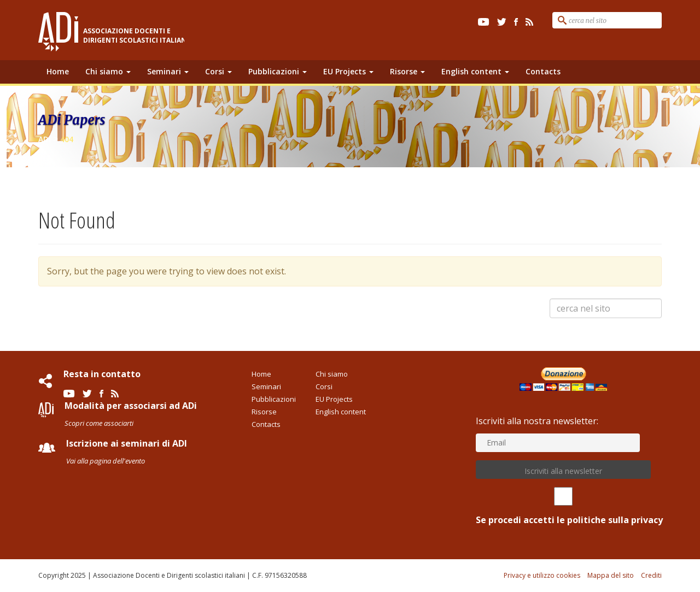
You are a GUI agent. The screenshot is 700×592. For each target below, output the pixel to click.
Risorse (407, 71)
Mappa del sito (611, 575)
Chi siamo (108, 71)
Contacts (543, 71)
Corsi (218, 71)
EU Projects (348, 71)
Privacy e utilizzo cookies (542, 575)
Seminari (168, 71)
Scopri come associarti (99, 423)
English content (475, 71)
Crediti (651, 575)
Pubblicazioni (278, 71)
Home (58, 71)
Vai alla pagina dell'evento (106, 461)
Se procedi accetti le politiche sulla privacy (563, 506)
